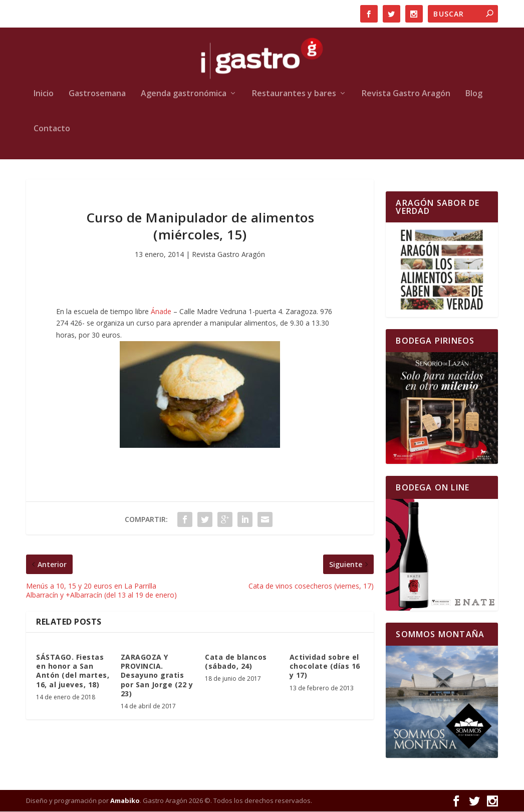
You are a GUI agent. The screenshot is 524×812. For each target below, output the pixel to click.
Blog (474, 94)
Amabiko (125, 801)
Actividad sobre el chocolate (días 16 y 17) (325, 666)
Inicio (44, 94)
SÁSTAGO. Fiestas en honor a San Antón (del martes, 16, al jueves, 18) (73, 671)
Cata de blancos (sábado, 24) (236, 662)
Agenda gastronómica (184, 94)
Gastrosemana (97, 94)
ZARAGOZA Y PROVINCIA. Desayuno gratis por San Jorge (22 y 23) (157, 676)
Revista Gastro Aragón (406, 94)
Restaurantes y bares (294, 94)
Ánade (162, 311)
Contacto (52, 129)
